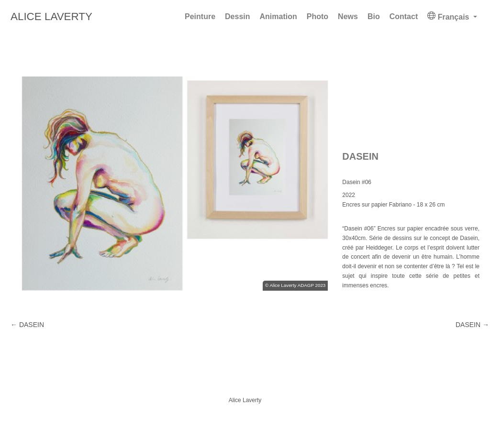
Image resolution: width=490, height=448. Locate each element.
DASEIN (472, 325)
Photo (317, 16)
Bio (374, 16)
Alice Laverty (51, 16)
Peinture (200, 16)
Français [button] (449, 16)
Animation (278, 16)
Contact (404, 16)
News (348, 16)
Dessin (237, 16)
